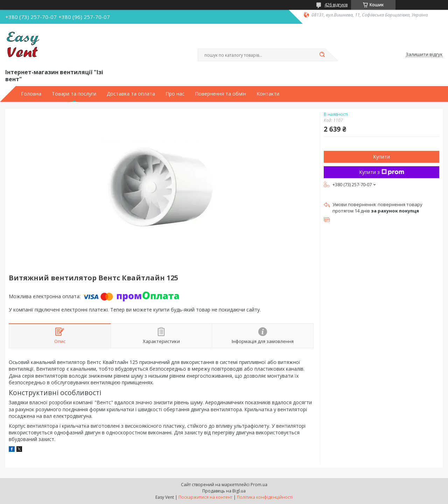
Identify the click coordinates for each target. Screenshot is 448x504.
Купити (381, 157)
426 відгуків (336, 5)
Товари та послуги (74, 94)
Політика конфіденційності (265, 497)
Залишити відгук (424, 55)
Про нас (175, 94)
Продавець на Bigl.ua (224, 491)
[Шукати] (322, 55)
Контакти (268, 94)
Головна (31, 94)
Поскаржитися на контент (205, 497)
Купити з (382, 172)
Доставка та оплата (131, 94)
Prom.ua (259, 485)
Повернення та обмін (220, 94)
